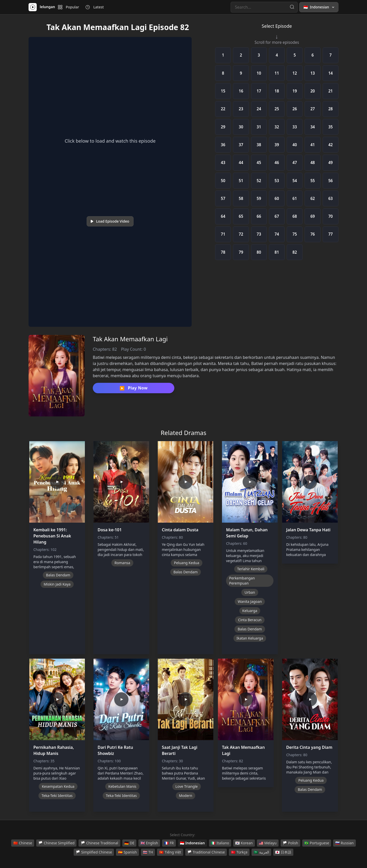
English (149, 843)
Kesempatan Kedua (58, 786)
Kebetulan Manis (122, 786)
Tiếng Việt (170, 852)
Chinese (23, 843)
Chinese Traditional (99, 843)
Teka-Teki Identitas (57, 796)
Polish (290, 843)
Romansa (122, 563)
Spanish (127, 852)
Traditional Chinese (206, 852)
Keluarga (250, 611)
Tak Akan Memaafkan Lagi (130, 339)
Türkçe (239, 852)
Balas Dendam (58, 575)
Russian (344, 843)
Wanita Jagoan (250, 601)
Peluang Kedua (186, 563)
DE (129, 843)
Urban (250, 592)
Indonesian (192, 843)
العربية (261, 852)
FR (169, 843)
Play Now (134, 388)
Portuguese (317, 843)
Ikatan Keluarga (250, 638)
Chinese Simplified (56, 843)
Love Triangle (186, 786)
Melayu (268, 843)
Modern (186, 796)
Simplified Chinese (94, 852)
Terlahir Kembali (251, 569)
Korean (244, 843)
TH (148, 852)
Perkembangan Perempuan (242, 581)
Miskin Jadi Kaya (57, 584)
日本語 (283, 852)
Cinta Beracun (250, 620)
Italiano (220, 843)
